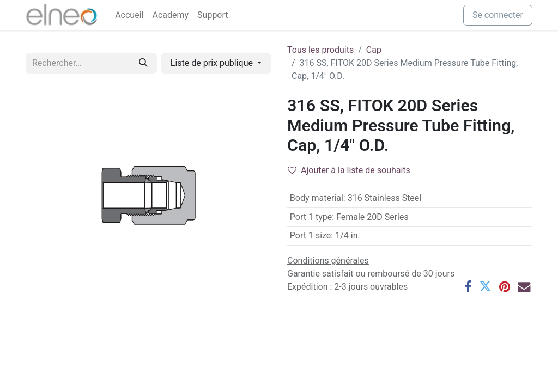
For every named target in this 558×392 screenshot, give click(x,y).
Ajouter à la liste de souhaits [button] (349, 170)
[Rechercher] (143, 63)
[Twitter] (485, 287)
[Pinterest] (505, 287)
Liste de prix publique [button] (213, 63)
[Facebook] (468, 287)
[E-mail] (524, 287)
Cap (374, 50)
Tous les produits (320, 50)
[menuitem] (129, 15)
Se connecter (498, 15)
